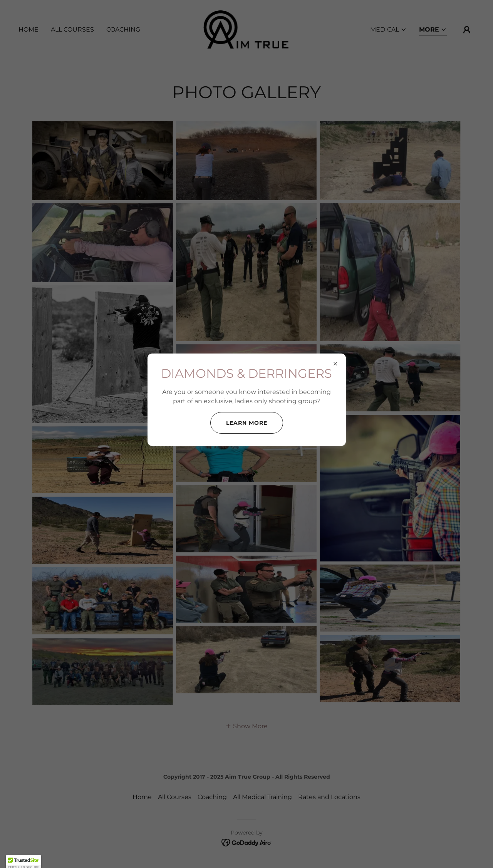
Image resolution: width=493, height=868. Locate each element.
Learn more (247, 423)
